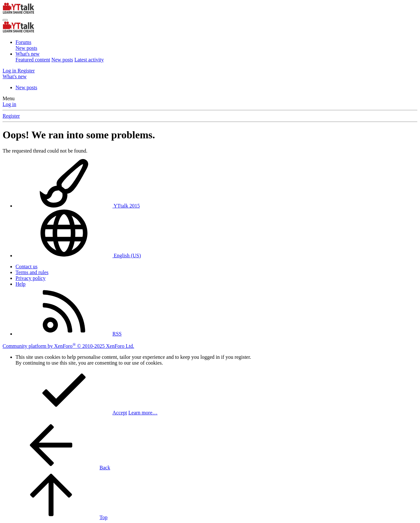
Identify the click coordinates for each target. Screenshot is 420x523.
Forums (23, 42)
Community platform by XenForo (68, 346)
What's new (27, 54)
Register (11, 116)
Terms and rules (32, 272)
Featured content (33, 60)
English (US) (78, 256)
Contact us (26, 267)
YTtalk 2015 (78, 206)
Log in (9, 104)
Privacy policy (31, 278)
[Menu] (5, 20)
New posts (26, 48)
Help (21, 284)
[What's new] (15, 76)
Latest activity (89, 60)
